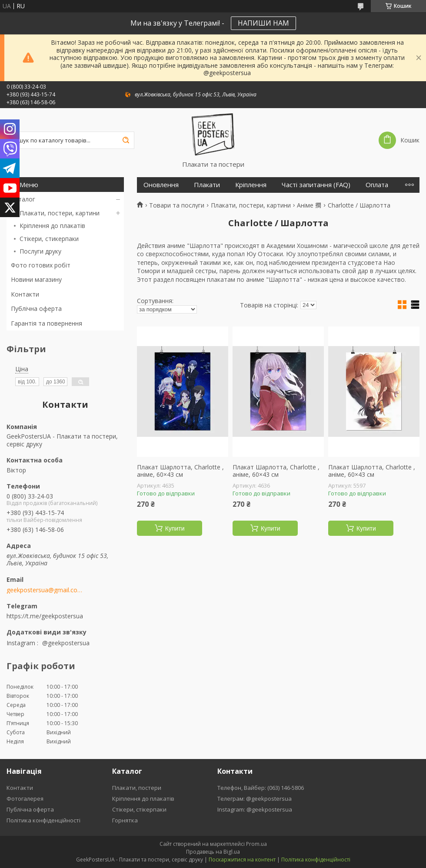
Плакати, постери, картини (60, 213)
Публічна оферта (36, 309)
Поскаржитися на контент (242, 860)
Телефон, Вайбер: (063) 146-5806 (261, 788)
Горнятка (125, 820)
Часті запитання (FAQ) (316, 185)
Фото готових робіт (41, 265)
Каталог (23, 199)
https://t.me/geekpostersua (45, 616)
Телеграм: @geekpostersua (255, 799)
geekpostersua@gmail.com (45, 590)
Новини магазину (36, 279)
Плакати (207, 185)
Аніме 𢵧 (309, 205)
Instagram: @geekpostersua (255, 809)
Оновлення (161, 185)
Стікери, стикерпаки (49, 239)
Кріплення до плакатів (52, 226)
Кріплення (251, 185)
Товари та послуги (177, 205)
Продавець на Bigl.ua (213, 852)
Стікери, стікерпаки (139, 809)
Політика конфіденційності (43, 820)
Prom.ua (256, 844)
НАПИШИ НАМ (263, 23)
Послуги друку (40, 251)
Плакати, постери (137, 788)
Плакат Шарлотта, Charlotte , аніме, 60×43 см (180, 471)
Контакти (25, 294)
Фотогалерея (25, 799)
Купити (175, 528)
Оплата (377, 185)
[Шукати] (126, 140)
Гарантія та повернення (47, 323)
